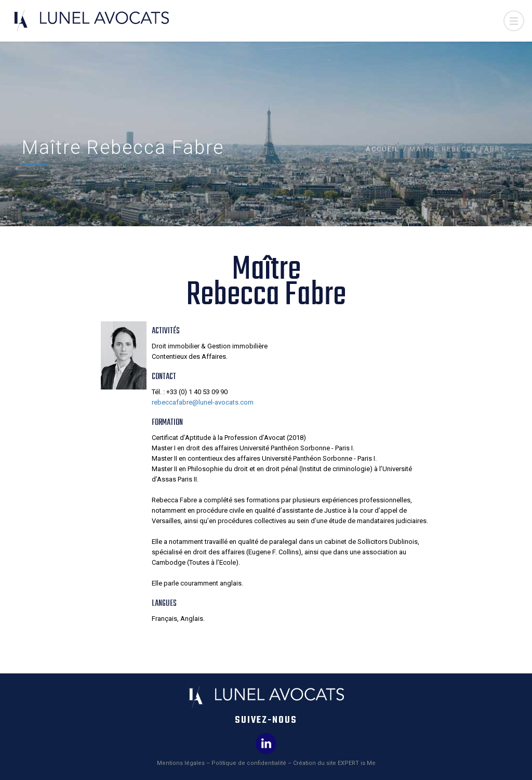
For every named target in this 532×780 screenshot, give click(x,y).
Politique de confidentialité (249, 763)
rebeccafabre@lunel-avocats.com (203, 402)
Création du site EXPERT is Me (334, 763)
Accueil (383, 149)
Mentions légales (181, 763)
